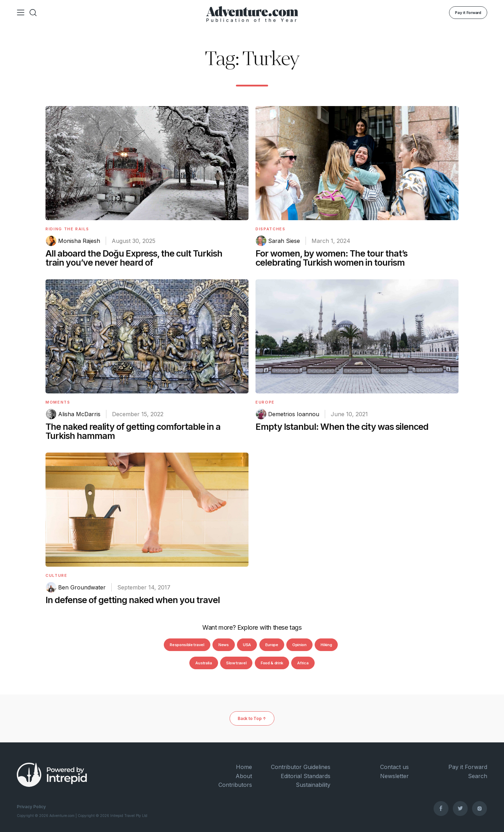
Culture (57, 575)
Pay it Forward (468, 13)
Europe (265, 402)
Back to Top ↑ (252, 718)
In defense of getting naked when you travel (133, 600)
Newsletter (394, 776)
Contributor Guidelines (301, 767)
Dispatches (271, 229)
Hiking (326, 645)
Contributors (235, 785)
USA (247, 645)
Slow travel (236, 663)
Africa (303, 663)
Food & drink (272, 663)
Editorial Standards (306, 776)
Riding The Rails (67, 229)
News (224, 645)
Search (478, 776)
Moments (58, 402)
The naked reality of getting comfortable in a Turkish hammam (133, 431)
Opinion (299, 645)
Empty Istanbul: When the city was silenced (342, 427)
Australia (204, 663)
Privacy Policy (31, 807)
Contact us (394, 767)
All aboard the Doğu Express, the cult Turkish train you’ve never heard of (134, 258)
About (244, 776)
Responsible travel (187, 645)
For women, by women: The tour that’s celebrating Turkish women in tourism (331, 258)
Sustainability (313, 785)
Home (244, 767)
